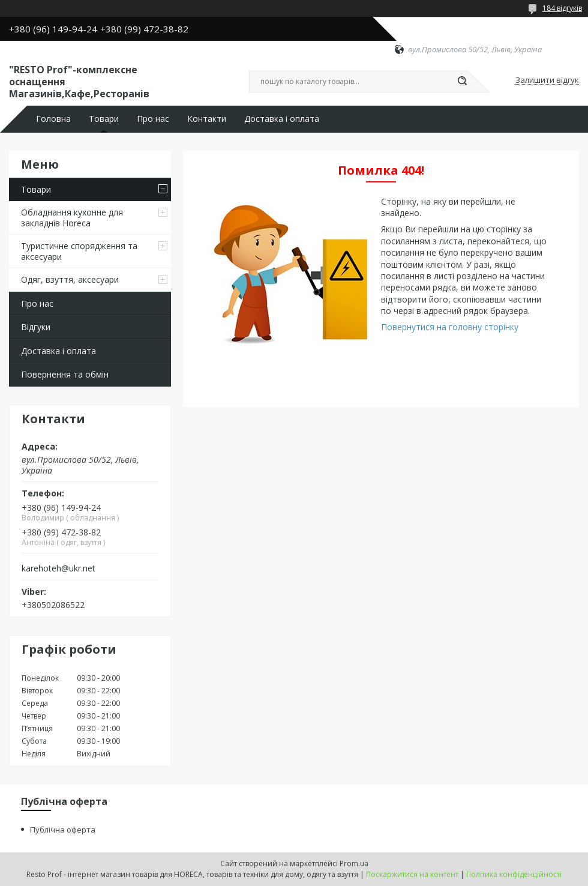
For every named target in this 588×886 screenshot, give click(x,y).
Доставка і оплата (282, 119)
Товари (104, 119)
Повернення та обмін (65, 374)
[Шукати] (462, 82)
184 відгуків (562, 8)
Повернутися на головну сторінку (450, 327)
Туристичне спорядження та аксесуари (79, 251)
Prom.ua (354, 863)
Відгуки (36, 327)
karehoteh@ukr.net (58, 568)
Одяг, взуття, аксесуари (70, 279)
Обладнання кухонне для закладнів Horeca (72, 218)
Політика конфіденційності (514, 874)
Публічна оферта (63, 830)
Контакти (207, 119)
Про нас (153, 119)
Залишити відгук (547, 80)
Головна (53, 119)
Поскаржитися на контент (412, 874)
